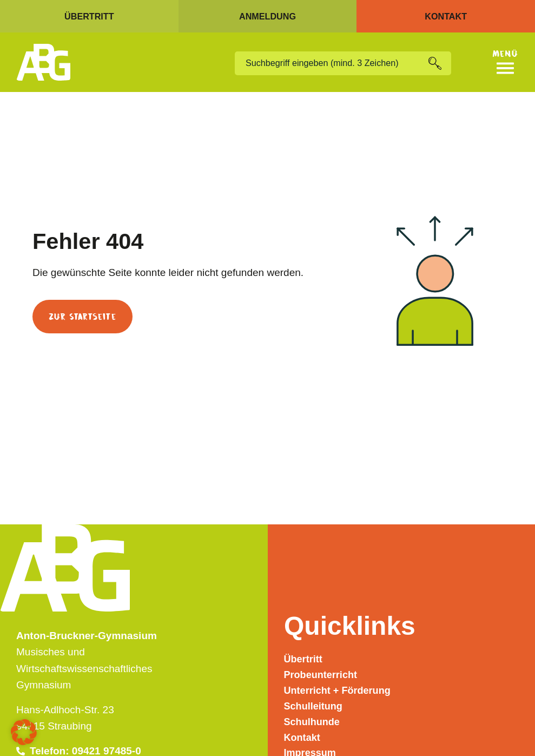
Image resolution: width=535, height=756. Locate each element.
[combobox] (331, 63)
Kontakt (303, 735)
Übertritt (304, 652)
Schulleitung (315, 702)
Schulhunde (313, 718)
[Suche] (439, 63)
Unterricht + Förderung (340, 685)
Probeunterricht (323, 669)
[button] (24, 732)
